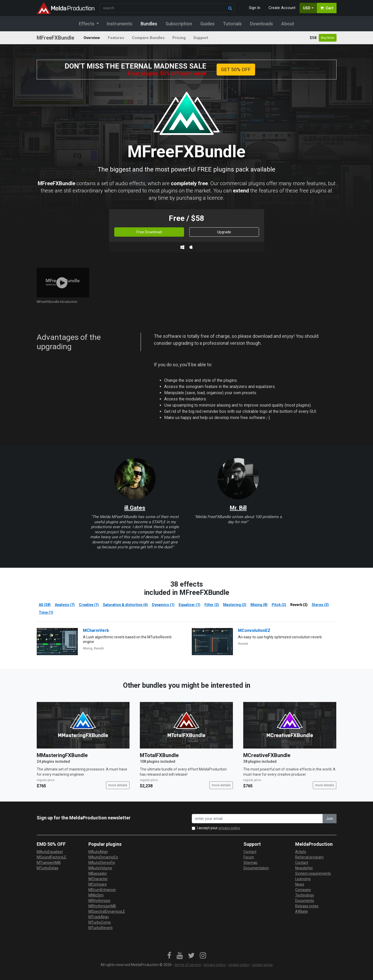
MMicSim (96, 895)
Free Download (149, 232)
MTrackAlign (99, 917)
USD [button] (307, 8)
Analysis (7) (65, 605)
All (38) (45, 605)
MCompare (98, 884)
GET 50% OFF (236, 70)
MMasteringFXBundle (62, 755)
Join (330, 819)
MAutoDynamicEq (103, 857)
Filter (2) (212, 605)
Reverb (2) (299, 605)
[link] (169, 956)
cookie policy (239, 965)
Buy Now (328, 38)
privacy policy (229, 828)
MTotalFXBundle (159, 755)
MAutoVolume (100, 868)
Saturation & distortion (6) (125, 605)
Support (201, 38)
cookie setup (262, 965)
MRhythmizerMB (102, 906)
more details (118, 785)
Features (116, 38)
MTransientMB (49, 863)
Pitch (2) (279, 605)
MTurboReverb (101, 928)
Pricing (179, 38)
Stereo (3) (320, 605)
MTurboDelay (48, 868)
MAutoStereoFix (102, 863)
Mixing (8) (259, 605)
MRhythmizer (100, 901)
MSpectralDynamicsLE (107, 911)
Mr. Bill (238, 508)
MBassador (98, 873)
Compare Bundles (148, 38)
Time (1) (46, 612)
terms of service (188, 965)
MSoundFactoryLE (52, 857)
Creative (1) (89, 605)
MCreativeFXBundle (267, 755)
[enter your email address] (257, 819)
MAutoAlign (98, 852)
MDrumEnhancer (102, 890)
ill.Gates (135, 508)
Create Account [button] (282, 8)
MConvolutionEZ (254, 630)
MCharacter (98, 879)
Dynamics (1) (163, 605)
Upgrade (224, 232)
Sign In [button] (255, 8)
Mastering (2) (235, 605)
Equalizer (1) (189, 605)
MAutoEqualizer (50, 852)
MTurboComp (100, 922)
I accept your (219, 828)
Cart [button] (327, 8)
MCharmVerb (96, 630)
